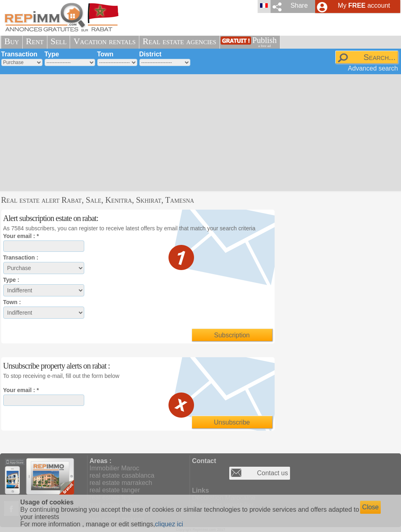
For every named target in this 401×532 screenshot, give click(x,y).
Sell (59, 41)
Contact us (273, 473)
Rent (35, 41)
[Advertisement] (146, 132)
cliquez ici (169, 524)
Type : (11, 280)
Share (299, 5)
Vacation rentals (105, 41)
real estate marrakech (121, 483)
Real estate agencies (179, 41)
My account (364, 5)
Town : (12, 302)
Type (52, 54)
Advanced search (373, 68)
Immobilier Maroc (114, 468)
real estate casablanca (122, 475)
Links (200, 490)
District (150, 54)
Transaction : (21, 257)
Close (370, 507)
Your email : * (21, 236)
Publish (264, 42)
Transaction (19, 54)
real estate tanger (115, 490)
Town (106, 54)
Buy (12, 41)
